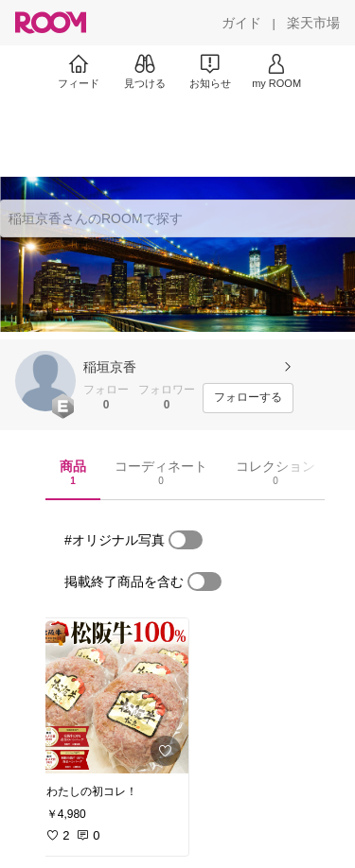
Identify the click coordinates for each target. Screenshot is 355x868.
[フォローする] (248, 398)
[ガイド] (241, 23)
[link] (112, 696)
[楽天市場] (313, 23)
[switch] (186, 540)
